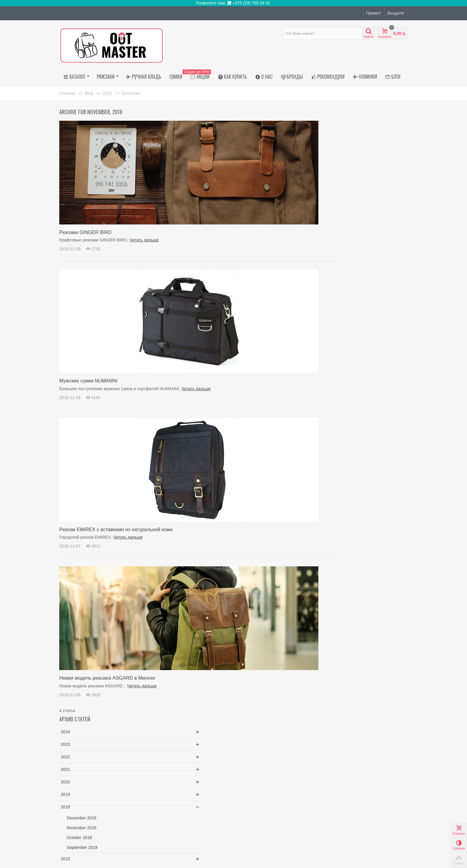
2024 (333, 126)
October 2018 (347, 232)
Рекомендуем (328, 77)
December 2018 (350, 213)
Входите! (396, 13)
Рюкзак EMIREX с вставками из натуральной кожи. (117, 529)
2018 (333, 201)
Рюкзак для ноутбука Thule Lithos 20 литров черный (373, 288)
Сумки (176, 77)
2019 (333, 189)
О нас (264, 77)
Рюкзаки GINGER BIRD (85, 232)
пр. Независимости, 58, (96, 747)
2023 (333, 139)
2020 (333, 176)
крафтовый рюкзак (385, 403)
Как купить (232, 77)
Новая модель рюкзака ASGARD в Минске (107, 678)
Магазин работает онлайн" (85, 753)
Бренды (292, 77)
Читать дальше (144, 240)
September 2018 (350, 242)
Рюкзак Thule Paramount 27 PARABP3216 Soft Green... (373, 338)
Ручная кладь (144, 77)
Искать (387, 438)
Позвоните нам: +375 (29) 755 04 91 (233, 3)
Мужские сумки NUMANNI (88, 381)
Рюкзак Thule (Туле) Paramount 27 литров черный (377, 313)
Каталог (77, 77)
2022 (333, 151)
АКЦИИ (199, 77)
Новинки (365, 77)
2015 (333, 253)
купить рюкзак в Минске (371, 410)
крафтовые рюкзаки (347, 403)
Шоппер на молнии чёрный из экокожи (376, 364)
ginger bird (337, 410)
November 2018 (350, 222)
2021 (333, 164)
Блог (393, 77)
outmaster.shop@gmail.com (99, 819)
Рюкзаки (108, 77)
